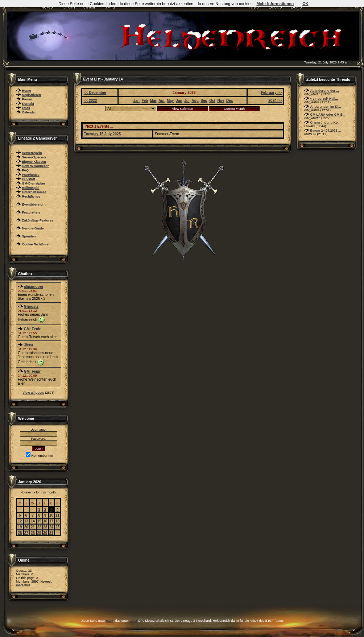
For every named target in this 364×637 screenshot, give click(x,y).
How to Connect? (36, 166)
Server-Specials (34, 157)
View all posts (33, 393)
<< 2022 (90, 101)
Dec (229, 101)
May (170, 101)
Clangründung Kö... (326, 123)
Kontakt (28, 104)
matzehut (23, 585)
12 (20, 521)
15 (39, 521)
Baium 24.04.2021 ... (326, 131)
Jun (179, 101)
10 (51, 515)
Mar (153, 101)
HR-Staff (29, 179)
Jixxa (28, 345)
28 (33, 533)
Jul (187, 101)
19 (20, 527)
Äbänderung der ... (325, 91)
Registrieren (32, 95)
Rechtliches (31, 197)
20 (26, 527)
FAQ (26, 170)
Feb (145, 101)
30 (45, 533)
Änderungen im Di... (326, 107)
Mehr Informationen (275, 4)
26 (20, 533)
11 (57, 515)
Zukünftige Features (38, 220)
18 (57, 521)
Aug (195, 101)
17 (51, 521)
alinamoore (34, 287)
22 (39, 527)
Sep (204, 101)
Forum (27, 99)
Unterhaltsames (34, 192)
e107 (110, 621)
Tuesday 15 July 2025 (103, 134)
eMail (26, 108)
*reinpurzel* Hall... (324, 99)
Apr (162, 101)
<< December (95, 93)
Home (27, 91)
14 (33, 521)
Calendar (29, 112)
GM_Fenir (32, 329)
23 (45, 527)
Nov (221, 101)
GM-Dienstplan (34, 183)
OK (305, 4)
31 (51, 533)
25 (57, 527)
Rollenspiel (31, 188)
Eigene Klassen (34, 162)
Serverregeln (32, 153)
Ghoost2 (31, 307)
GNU (133, 621)
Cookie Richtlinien (36, 244)
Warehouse (31, 175)
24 (51, 527)
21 (33, 527)
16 (45, 521)
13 (26, 521)
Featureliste (31, 212)
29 (39, 533)
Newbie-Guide (33, 228)
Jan (136, 101)
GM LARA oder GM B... (328, 115)
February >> (271, 93)
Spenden (29, 236)
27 (26, 533)
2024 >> (275, 101)
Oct (212, 101)
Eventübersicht (34, 204)
